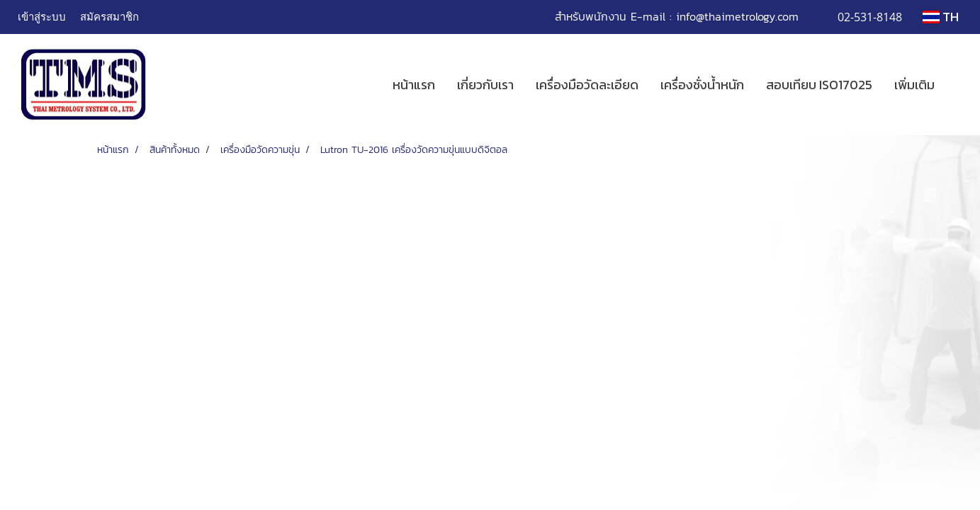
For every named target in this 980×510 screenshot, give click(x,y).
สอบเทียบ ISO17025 (819, 85)
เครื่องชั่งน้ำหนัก (702, 85)
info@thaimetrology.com (737, 16)
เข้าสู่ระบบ (42, 16)
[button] (958, 85)
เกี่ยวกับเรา (485, 85)
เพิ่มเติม (914, 85)
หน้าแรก (414, 85)
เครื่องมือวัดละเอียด (587, 85)
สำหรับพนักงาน (591, 16)
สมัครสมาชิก (109, 16)
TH (941, 17)
